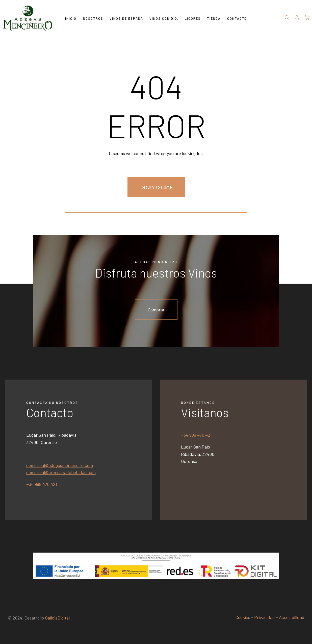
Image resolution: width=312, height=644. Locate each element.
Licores (193, 18)
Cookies (243, 617)
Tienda (214, 18)
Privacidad (265, 617)
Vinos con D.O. (164, 18)
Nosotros (93, 18)
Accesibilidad (292, 617)
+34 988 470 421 (42, 484)
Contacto (237, 18)
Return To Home (156, 187)
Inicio (71, 18)
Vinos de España (126, 18)
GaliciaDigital (57, 618)
